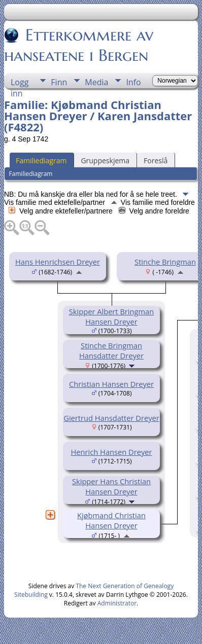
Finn (59, 82)
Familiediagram (41, 160)
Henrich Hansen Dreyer (112, 452)
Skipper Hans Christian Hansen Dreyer (111, 486)
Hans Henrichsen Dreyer (58, 262)
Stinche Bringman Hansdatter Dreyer (111, 350)
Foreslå (156, 160)
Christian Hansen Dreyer (111, 384)
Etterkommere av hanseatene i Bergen (79, 45)
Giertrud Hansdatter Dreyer (111, 418)
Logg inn (20, 82)
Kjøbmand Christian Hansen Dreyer (111, 520)
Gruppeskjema (105, 160)
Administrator (117, 603)
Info (133, 82)
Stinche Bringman (165, 262)
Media (96, 82)
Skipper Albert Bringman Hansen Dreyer (111, 316)
